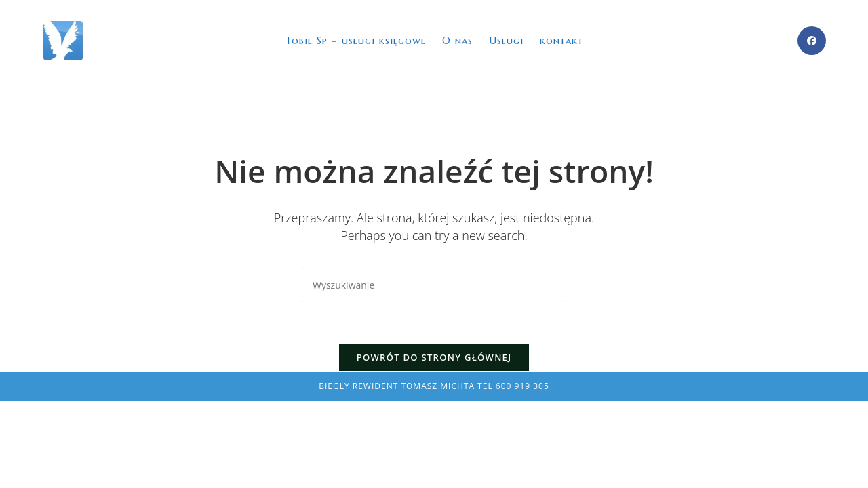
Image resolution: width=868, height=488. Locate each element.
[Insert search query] (434, 285)
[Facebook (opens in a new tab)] (812, 41)
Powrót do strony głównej (434, 357)
